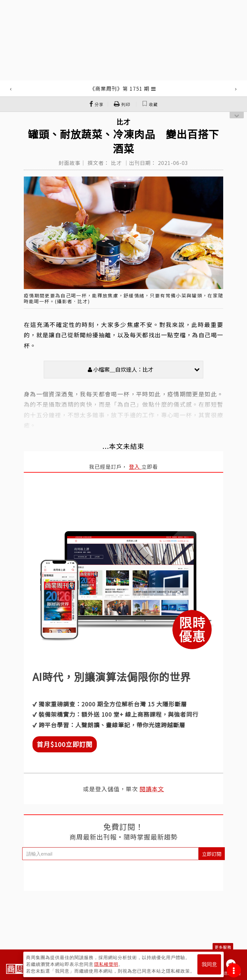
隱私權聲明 (106, 964)
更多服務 (223, 947)
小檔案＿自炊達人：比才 (144, 369)
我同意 (209, 964)
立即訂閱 (212, 854)
